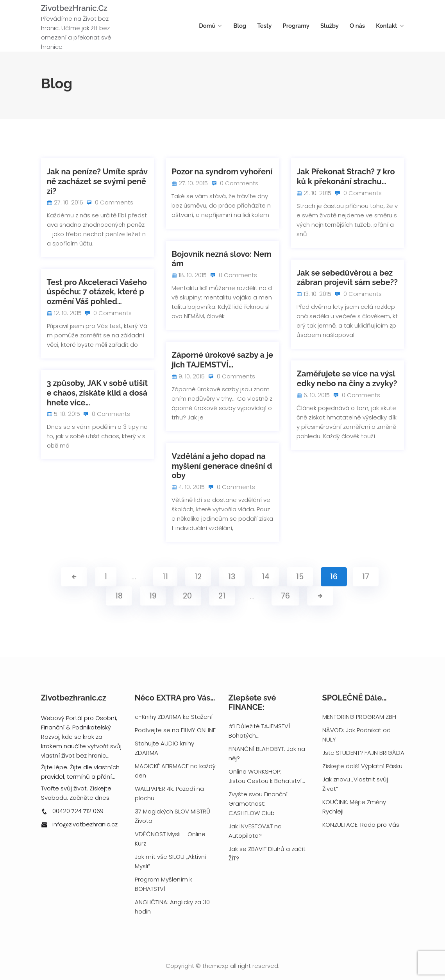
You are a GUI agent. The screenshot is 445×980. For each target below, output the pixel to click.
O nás (360, 26)
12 (198, 577)
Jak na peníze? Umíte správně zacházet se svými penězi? (97, 181)
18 (119, 596)
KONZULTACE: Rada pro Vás (361, 825)
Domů (223, 26)
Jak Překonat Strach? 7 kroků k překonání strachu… (346, 176)
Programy (305, 26)
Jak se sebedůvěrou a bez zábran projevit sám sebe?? (347, 278)
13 (232, 577)
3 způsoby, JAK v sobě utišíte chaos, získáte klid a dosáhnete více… (97, 392)
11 (165, 577)
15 (300, 577)
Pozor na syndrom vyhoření (222, 172)
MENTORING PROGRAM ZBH (359, 717)
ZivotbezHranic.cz (74, 8)
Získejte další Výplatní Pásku (362, 766)
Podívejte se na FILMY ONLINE (175, 730)
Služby (335, 26)
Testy (276, 26)
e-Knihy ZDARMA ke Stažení (174, 717)
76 (285, 596)
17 (366, 577)
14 (266, 577)
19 (153, 596)
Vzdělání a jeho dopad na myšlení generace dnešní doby (222, 466)
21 (222, 596)
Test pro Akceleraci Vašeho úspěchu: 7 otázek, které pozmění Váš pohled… (97, 292)
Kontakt (387, 26)
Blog (253, 26)
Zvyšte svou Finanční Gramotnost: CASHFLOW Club (258, 804)
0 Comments (112, 202)
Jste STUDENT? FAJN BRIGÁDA (363, 753)
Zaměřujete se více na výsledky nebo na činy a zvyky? (347, 378)
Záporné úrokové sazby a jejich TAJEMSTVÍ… (222, 360)
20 (187, 596)
